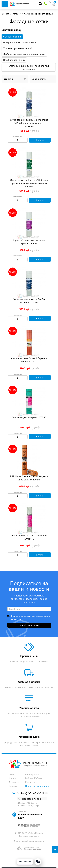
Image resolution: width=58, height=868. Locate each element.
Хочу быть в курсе (29, 625)
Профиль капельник (14, 60)
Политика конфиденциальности (29, 841)
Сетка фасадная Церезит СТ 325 (29, 417)
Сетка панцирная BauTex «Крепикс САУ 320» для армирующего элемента (29, 123)
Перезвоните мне (30, 799)
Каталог (17, 14)
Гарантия (14, 786)
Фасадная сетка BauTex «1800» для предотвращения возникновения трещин (29, 183)
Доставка (14, 782)
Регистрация (32, 774)
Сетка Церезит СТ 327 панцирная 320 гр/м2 (29, 537)
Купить (37, 140)
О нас (12, 774)
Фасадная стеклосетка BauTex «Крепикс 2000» (29, 301)
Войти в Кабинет (34, 778)
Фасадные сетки (12, 37)
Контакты (30, 782)
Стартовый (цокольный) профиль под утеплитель (29, 67)
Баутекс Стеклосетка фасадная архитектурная (29, 242)
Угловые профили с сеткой (18, 48)
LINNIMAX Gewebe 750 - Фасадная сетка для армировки (29, 478)
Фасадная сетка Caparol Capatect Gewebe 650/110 (29, 360)
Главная (5, 14)
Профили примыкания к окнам (20, 42)
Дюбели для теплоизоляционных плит (24, 54)
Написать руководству (37, 786)
